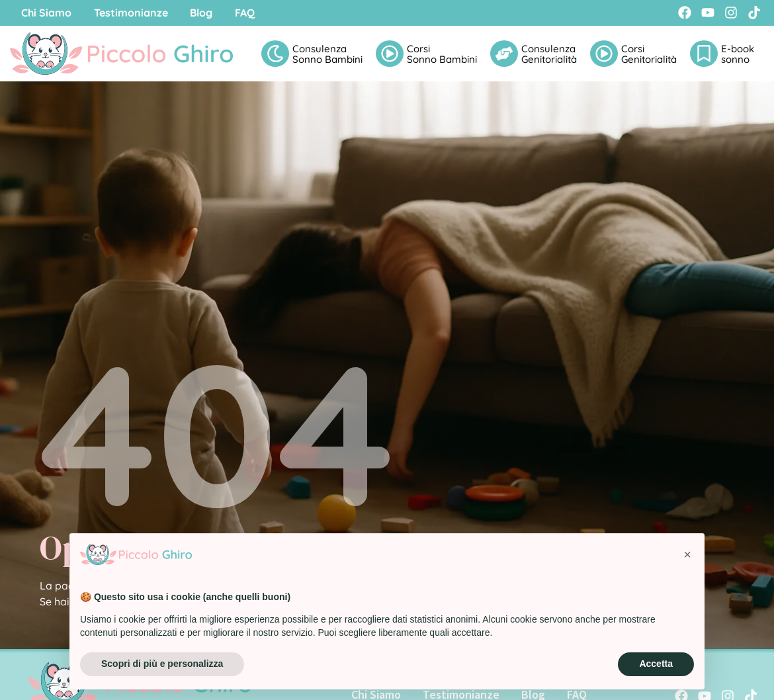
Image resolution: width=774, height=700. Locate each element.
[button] (687, 554)
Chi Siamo (48, 13)
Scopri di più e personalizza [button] (162, 664)
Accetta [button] (656, 664)
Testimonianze (137, 13)
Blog (212, 13)
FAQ (259, 13)
